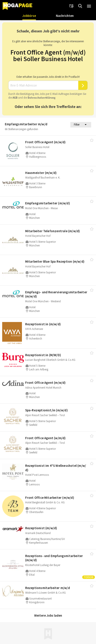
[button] (89, 6)
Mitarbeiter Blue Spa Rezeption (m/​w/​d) (55, 261)
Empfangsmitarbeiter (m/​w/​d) (48, 203)
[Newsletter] (71, 6)
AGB (15, 98)
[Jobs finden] (80, 6)
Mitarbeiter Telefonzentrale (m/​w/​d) (53, 231)
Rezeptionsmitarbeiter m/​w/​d (48, 588)
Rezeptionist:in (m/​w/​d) (43, 324)
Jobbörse (29, 16)
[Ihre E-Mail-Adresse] (43, 85)
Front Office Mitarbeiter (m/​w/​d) (50, 498)
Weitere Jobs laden (48, 615)
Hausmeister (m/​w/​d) (41, 173)
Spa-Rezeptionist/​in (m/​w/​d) (46, 410)
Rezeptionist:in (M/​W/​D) (43, 355)
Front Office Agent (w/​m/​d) (45, 438)
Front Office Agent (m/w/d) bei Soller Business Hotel (48, 55)
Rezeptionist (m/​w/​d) (41, 528)
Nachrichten (65, 16)
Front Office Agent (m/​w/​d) (45, 142)
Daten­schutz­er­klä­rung (42, 98)
